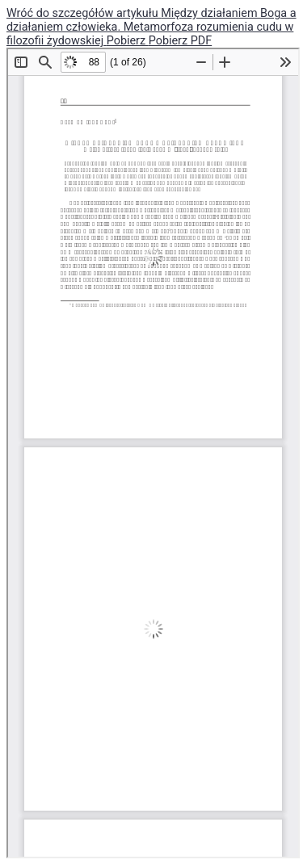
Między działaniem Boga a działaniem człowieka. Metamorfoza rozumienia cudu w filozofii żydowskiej (151, 27)
